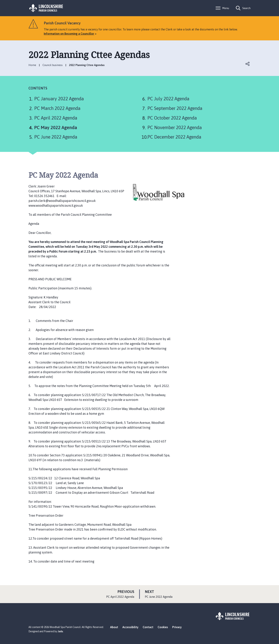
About (114, 627)
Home (32, 65)
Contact (148, 627)
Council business (53, 65)
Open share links (248, 64)
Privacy (177, 627)
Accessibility (130, 627)
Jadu (60, 631)
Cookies (163, 627)
